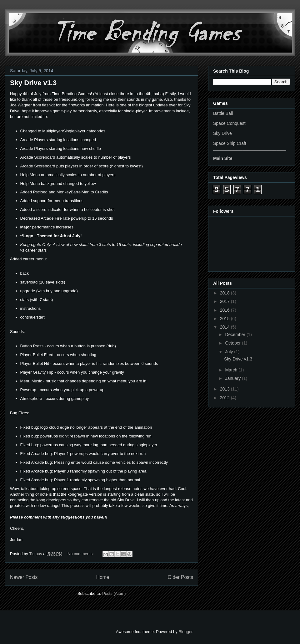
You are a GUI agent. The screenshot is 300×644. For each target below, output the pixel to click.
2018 (225, 293)
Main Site (223, 158)
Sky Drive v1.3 (33, 83)
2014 (225, 327)
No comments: (81, 554)
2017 (225, 301)
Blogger (185, 632)
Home (103, 577)
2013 (225, 389)
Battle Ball (223, 113)
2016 (225, 310)
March (232, 370)
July (230, 352)
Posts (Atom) (114, 593)
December (236, 335)
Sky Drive (222, 133)
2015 (225, 319)
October (233, 343)
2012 (225, 398)
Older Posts (180, 577)
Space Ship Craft (230, 143)
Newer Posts (24, 577)
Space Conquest (229, 123)
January (233, 378)
